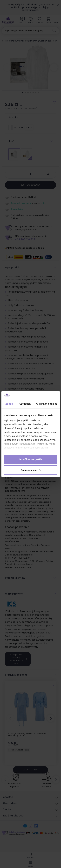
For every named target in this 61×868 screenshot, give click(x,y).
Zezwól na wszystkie (31, 459)
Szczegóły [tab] (25, 404)
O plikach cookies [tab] (47, 404)
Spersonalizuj (31, 470)
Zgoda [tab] (9, 404)
